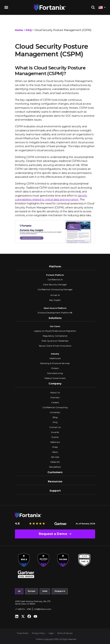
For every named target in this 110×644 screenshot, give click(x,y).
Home (19, 30)
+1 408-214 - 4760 (23, 609)
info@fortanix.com (43, 609)
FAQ (29, 30)
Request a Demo (53, 534)
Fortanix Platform (55, 275)
